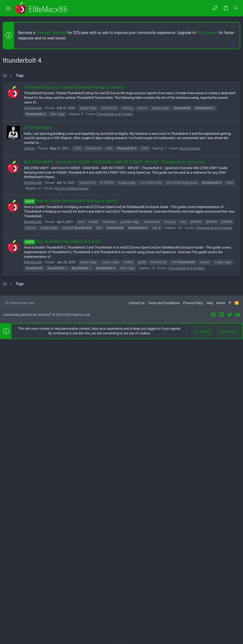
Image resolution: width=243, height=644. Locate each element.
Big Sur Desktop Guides (72, 341)
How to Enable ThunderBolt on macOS (62, 394)
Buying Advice (190, 301)
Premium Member (51, 33)
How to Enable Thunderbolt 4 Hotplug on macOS (71, 353)
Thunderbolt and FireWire (115, 267)
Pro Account (207, 33)
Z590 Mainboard (38, 280)
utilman (29, 301)
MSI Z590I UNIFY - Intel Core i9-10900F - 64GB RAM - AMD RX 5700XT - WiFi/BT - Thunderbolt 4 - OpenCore (114, 315)
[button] (8, 8)
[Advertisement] (121, 120)
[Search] (236, 8)
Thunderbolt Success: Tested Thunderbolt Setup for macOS (74, 240)
